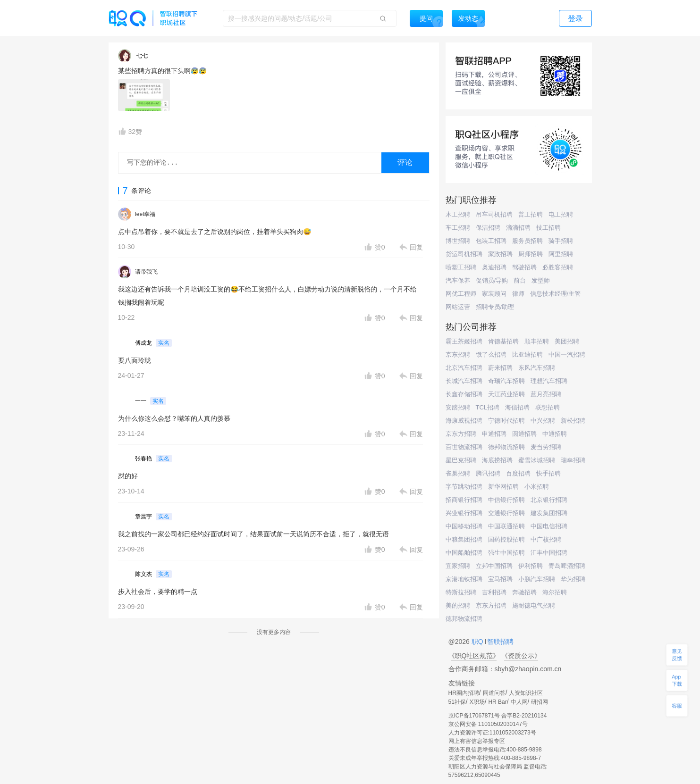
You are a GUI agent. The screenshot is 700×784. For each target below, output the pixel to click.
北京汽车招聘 (464, 368)
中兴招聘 (543, 421)
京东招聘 (458, 354)
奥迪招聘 (494, 267)
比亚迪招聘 (527, 354)
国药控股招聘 (506, 539)
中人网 (519, 702)
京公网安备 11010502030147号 (488, 724)
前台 (520, 280)
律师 (518, 294)
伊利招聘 (531, 566)
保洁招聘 (488, 228)
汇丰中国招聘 (549, 553)
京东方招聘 (461, 434)
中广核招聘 (546, 539)
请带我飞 (146, 272)
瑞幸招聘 (573, 460)
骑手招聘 (561, 241)
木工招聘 (458, 214)
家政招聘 (500, 254)
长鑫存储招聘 (464, 394)
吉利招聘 (494, 592)
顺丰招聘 (537, 341)
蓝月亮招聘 (546, 394)
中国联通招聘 (506, 526)
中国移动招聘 (464, 526)
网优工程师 (461, 294)
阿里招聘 (561, 254)
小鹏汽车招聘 (537, 579)
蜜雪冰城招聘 (537, 460)
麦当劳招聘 (546, 447)
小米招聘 (537, 487)
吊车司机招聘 (494, 214)
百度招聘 (518, 473)
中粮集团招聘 (464, 539)
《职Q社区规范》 (474, 656)
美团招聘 (567, 341)
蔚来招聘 (500, 368)
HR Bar (497, 702)
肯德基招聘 (503, 341)
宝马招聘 (500, 579)
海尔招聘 (555, 592)
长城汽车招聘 (464, 381)
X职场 (477, 702)
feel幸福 (145, 214)
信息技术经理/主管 (556, 294)
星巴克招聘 (461, 460)
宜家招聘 (458, 566)
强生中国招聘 (506, 553)
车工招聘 (458, 228)
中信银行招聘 (506, 500)
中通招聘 (555, 434)
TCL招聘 (488, 407)
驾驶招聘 (524, 267)
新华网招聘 (503, 487)
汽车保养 (458, 280)
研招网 (540, 702)
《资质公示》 (521, 656)
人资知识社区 (526, 693)
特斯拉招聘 (461, 592)
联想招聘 (548, 407)
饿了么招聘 (491, 354)
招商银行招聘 (464, 500)
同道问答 (494, 693)
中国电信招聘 (549, 526)
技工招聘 (548, 228)
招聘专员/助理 (495, 307)
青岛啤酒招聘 (567, 566)
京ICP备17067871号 (474, 716)
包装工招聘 (491, 241)
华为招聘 (573, 579)
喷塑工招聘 (461, 267)
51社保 (457, 702)
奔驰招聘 (524, 592)
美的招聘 (458, 605)
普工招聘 (531, 214)
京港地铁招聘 (464, 579)
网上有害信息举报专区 (477, 741)
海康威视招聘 (464, 421)
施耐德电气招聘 (534, 605)
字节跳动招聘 (464, 487)
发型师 (541, 280)
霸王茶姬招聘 (464, 341)
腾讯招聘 (488, 473)
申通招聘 (494, 434)
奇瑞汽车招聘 (506, 381)
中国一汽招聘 (567, 354)
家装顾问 (494, 294)
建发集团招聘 (549, 513)
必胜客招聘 (558, 267)
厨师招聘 (531, 254)
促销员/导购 (492, 280)
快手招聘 (548, 473)
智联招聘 (500, 642)
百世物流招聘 (464, 447)
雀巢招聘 (458, 473)
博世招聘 (458, 241)
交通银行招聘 (506, 513)
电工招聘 (561, 214)
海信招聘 (517, 407)
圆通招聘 (524, 434)
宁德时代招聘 (506, 421)
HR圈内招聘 (464, 693)
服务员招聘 (527, 241)
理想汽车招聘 (549, 381)
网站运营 (458, 307)
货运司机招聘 (464, 254)
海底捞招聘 (497, 460)
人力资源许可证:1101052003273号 (492, 733)
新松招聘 (573, 421)
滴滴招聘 (518, 228)
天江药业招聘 (506, 394)
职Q (478, 642)
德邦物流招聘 (506, 447)
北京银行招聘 (549, 500)
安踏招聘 (458, 407)
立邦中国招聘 (494, 566)
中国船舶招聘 (464, 553)
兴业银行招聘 (464, 513)
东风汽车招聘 (537, 368)
